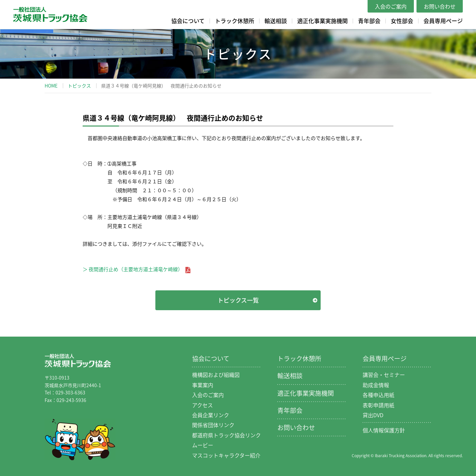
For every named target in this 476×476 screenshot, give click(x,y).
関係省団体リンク (213, 425)
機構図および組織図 (216, 375)
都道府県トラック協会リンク (226, 435)
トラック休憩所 (235, 21)
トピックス (79, 86)
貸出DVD (373, 415)
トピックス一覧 (238, 300)
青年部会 (369, 21)
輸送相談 (276, 21)
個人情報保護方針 (384, 430)
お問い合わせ (440, 6)
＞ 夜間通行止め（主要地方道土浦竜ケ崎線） (137, 269)
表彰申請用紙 (378, 405)
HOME (51, 86)
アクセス (202, 405)
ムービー (203, 445)
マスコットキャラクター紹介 (226, 455)
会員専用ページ (443, 21)
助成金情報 (376, 385)
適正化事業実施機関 (322, 21)
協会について (188, 21)
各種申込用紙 (378, 395)
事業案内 (203, 385)
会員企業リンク (211, 415)
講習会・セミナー (384, 375)
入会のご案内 (391, 6)
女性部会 (402, 21)
